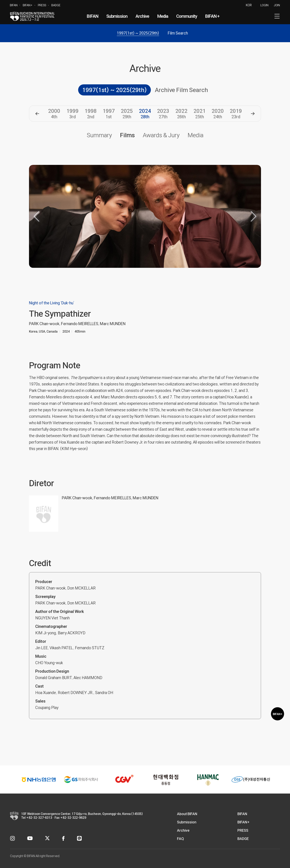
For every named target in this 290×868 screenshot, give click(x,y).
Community (187, 16)
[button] (37, 114)
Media (163, 16)
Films (127, 135)
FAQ (180, 839)
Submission (117, 16)
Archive (142, 16)
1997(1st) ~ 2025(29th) (138, 33)
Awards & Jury (161, 135)
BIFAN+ (28, 5)
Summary (99, 135)
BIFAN (14, 5)
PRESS (42, 5)
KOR (249, 5)
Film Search (178, 33)
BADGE (56, 5)
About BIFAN (187, 814)
